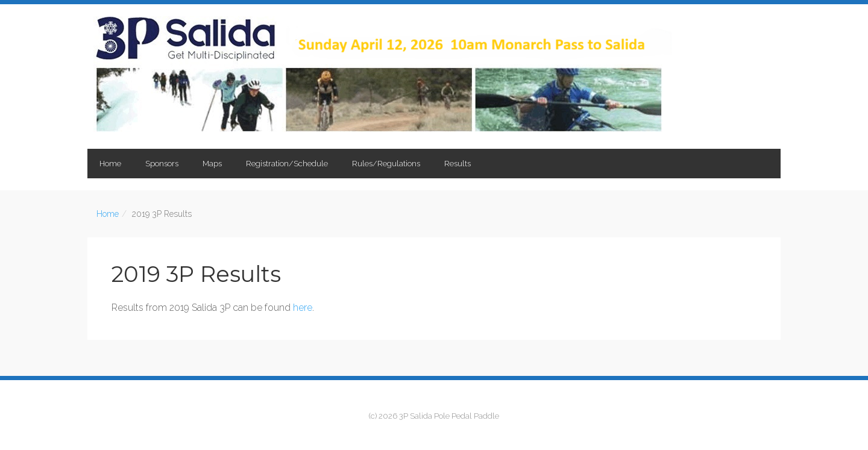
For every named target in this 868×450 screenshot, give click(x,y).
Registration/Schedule (287, 164)
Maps (212, 164)
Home (110, 164)
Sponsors (162, 164)
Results (458, 164)
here (303, 308)
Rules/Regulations (386, 164)
